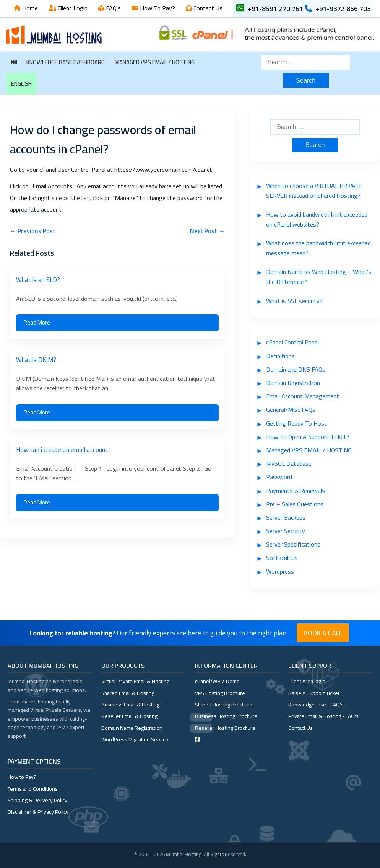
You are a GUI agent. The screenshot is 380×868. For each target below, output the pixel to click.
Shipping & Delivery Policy (37, 800)
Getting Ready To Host (296, 423)
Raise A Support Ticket (314, 693)
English (21, 84)
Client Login (72, 8)
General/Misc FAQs (291, 410)
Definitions (280, 356)
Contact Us (207, 8)
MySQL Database (289, 463)
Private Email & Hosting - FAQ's (323, 716)
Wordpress (280, 571)
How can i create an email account (62, 450)
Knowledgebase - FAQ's (316, 705)
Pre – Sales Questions (295, 504)
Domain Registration (293, 383)
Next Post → (207, 231)
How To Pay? (157, 8)
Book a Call (323, 633)
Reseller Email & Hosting (129, 716)
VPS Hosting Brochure (220, 693)
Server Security (286, 531)
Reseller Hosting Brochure (225, 728)
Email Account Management (303, 396)
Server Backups (286, 517)
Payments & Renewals (296, 491)
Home (29, 8)
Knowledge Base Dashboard (66, 62)
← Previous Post (33, 231)
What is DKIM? (36, 360)
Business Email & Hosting (130, 705)
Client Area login (307, 681)
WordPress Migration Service (135, 739)
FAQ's (113, 8)
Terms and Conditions (33, 789)
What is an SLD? (38, 280)
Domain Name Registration (132, 728)
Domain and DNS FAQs (296, 369)
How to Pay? (22, 777)
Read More (37, 322)
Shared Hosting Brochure (224, 705)
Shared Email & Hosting (128, 693)
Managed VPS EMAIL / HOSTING (155, 62)
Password (279, 477)
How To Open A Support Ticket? (308, 437)
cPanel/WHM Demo (217, 681)
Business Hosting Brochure (226, 716)
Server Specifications (293, 544)
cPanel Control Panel (292, 342)
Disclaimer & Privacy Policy (38, 812)
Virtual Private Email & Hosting (135, 681)
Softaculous (282, 558)
